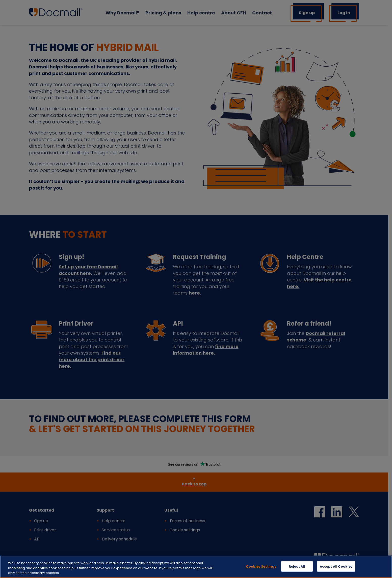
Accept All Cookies (336, 567)
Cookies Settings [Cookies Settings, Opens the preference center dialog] (261, 567)
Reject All (297, 567)
